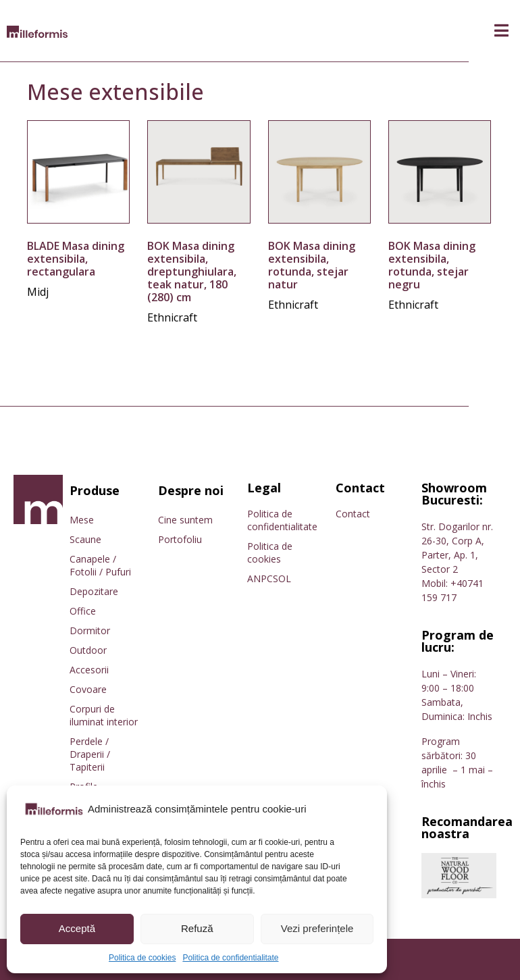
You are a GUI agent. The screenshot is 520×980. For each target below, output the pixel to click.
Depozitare (94, 591)
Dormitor (90, 630)
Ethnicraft (172, 317)
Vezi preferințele (317, 928)
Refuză (197, 928)
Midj (38, 292)
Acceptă (77, 928)
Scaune (85, 539)
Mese (82, 520)
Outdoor (88, 650)
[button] (501, 31)
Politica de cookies (142, 958)
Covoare (88, 689)
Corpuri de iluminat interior (104, 715)
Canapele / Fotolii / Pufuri (100, 565)
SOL (282, 578)
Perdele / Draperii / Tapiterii (90, 754)
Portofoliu (180, 539)
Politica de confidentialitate (230, 958)
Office (83, 611)
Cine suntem (185, 520)
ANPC (260, 578)
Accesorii (89, 670)
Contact (353, 514)
